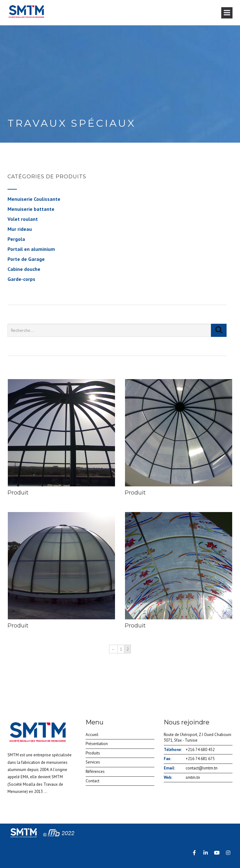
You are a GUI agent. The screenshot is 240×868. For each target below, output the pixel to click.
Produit (18, 493)
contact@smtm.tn (202, 768)
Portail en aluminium (31, 249)
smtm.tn (193, 777)
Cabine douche (24, 269)
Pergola (16, 239)
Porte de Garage (26, 259)
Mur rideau (20, 229)
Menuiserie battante (31, 209)
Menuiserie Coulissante (34, 199)
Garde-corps (21, 279)
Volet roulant (23, 219)
